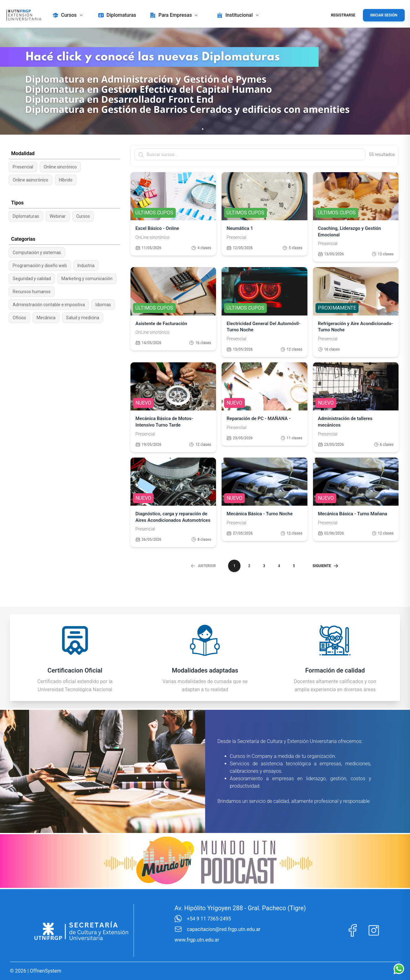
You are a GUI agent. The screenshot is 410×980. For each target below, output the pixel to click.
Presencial (23, 167)
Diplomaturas (26, 216)
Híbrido (66, 180)
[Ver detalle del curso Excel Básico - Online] (173, 217)
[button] (68, 15)
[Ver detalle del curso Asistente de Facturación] (173, 312)
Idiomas (103, 305)
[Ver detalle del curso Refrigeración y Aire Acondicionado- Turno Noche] (356, 312)
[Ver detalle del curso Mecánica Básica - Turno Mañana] (356, 502)
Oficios (19, 318)
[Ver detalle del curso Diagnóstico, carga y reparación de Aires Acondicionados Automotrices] (173, 502)
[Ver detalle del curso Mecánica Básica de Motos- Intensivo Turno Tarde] (173, 407)
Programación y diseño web (40, 266)
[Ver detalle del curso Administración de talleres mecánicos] (356, 407)
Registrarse (343, 15)
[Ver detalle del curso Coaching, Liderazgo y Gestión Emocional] (356, 217)
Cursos (83, 216)
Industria (86, 266)
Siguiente (325, 566)
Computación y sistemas (37, 253)
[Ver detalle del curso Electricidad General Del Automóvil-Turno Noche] (264, 312)
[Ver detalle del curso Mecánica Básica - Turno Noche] (264, 502)
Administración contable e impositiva (49, 305)
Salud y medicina (83, 318)
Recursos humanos (32, 292)
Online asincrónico (31, 180)
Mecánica (46, 318)
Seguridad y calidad (32, 279)
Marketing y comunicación (87, 279)
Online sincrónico (60, 167)
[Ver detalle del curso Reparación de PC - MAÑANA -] (264, 407)
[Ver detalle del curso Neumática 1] (264, 217)
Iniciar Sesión (384, 15)
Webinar (58, 216)
